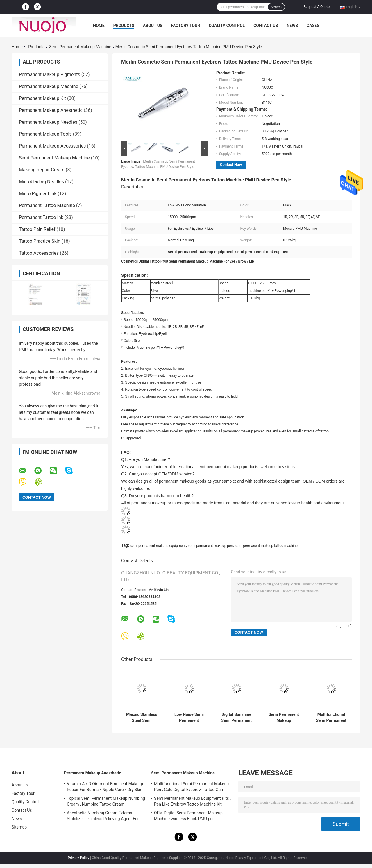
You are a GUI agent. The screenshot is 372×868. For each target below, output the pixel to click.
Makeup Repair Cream (42, 170)
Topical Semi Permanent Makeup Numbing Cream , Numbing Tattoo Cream (106, 801)
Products (124, 26)
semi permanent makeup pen (210, 546)
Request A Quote (317, 7)
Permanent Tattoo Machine (47, 205)
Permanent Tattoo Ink (41, 217)
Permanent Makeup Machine (49, 86)
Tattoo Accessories (39, 253)
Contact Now (231, 165)
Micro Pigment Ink (38, 194)
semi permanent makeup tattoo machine (266, 546)
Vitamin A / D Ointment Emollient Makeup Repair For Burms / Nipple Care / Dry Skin (105, 787)
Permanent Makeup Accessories (52, 146)
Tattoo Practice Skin (40, 241)
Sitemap (19, 827)
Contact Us (266, 26)
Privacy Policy (78, 858)
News (292, 26)
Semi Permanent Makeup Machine (80, 47)
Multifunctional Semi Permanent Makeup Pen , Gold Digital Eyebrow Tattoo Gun (331, 718)
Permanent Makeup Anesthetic (51, 110)
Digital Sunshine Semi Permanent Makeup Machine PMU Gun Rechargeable (237, 718)
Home (99, 26)
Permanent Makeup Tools (45, 134)
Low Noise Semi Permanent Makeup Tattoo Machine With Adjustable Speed (189, 718)
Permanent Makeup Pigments (50, 74)
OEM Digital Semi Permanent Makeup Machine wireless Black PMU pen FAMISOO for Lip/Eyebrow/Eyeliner (188, 817)
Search (276, 7)
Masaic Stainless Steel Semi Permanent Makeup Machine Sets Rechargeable (142, 718)
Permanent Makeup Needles (48, 122)
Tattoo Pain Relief (37, 229)
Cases (313, 26)
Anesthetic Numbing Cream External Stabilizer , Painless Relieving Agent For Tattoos (103, 817)
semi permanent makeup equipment (158, 546)
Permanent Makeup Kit (42, 98)
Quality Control (227, 26)
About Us (153, 26)
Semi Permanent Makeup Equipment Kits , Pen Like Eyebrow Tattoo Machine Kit (284, 718)
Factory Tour (186, 26)
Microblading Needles (41, 182)
